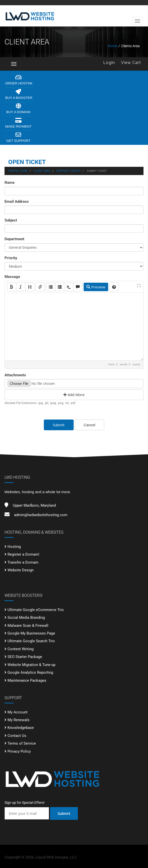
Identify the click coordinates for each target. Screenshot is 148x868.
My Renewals (19, 720)
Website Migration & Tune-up (31, 665)
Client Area (42, 171)
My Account (18, 712)
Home (113, 46)
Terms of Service (22, 743)
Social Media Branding (26, 618)
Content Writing (21, 649)
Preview (96, 287)
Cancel (90, 425)
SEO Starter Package (25, 657)
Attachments (15, 375)
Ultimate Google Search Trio (31, 641)
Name (10, 183)
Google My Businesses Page (31, 633)
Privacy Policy (19, 751)
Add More (74, 395)
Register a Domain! (23, 554)
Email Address (17, 202)
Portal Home (18, 171)
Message (12, 277)
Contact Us (17, 736)
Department (14, 239)
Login (109, 63)
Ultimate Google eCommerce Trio (36, 610)
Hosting (14, 547)
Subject (11, 220)
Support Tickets (68, 171)
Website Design (21, 570)
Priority (11, 258)
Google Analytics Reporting (30, 672)
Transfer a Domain (23, 562)
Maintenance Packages (27, 680)
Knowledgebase (21, 728)
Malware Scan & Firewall (28, 626)
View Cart (131, 63)
